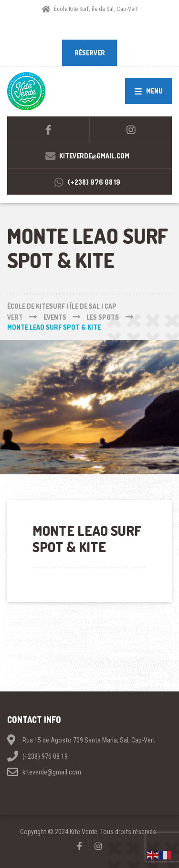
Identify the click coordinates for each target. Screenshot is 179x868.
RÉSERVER (90, 53)
